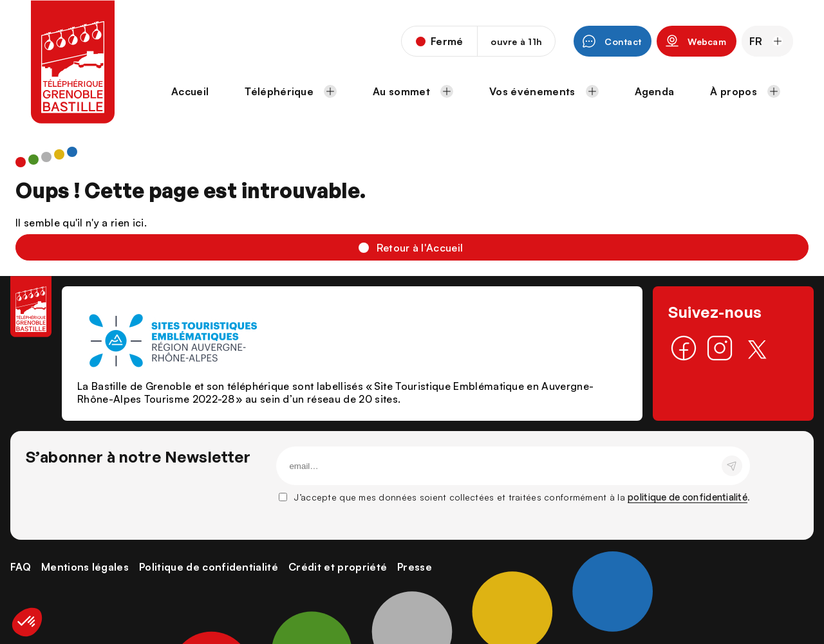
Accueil (190, 91)
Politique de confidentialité (209, 567)
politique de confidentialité (688, 497)
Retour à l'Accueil (420, 248)
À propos (745, 91)
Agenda (655, 91)
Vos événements (544, 91)
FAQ (21, 567)
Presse (415, 567)
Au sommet (413, 91)
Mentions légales (85, 567)
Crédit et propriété (338, 567)
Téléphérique (291, 91)
